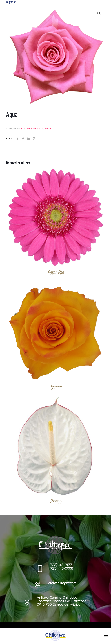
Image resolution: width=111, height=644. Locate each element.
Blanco (56, 501)
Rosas (48, 128)
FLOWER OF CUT (32, 128)
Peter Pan (55, 272)
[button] (99, 13)
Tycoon (55, 387)
